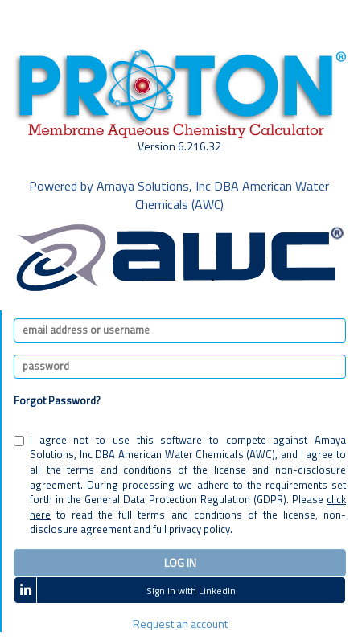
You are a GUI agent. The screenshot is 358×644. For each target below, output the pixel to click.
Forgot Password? (57, 400)
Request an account (180, 623)
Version (179, 146)
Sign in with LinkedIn (125, 590)
